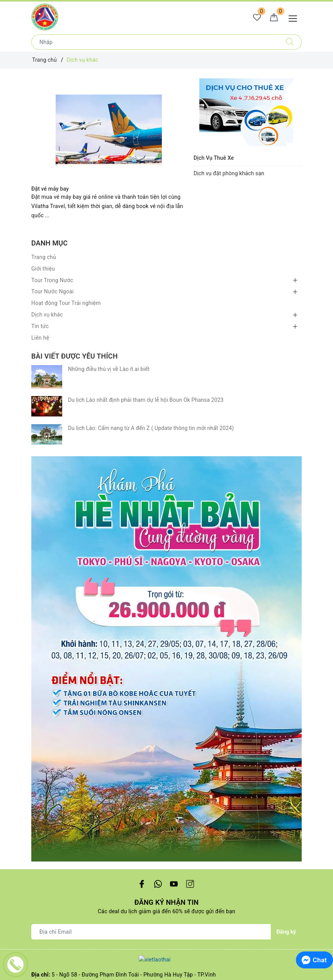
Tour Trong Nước (52, 280)
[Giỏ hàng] (274, 18)
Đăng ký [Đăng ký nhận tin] (286, 490)
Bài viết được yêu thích (75, 356)
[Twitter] (158, 442)
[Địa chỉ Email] (151, 490)
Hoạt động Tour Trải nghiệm (66, 303)
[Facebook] (142, 442)
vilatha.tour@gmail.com (78, 535)
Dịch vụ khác (47, 315)
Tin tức (40, 326)
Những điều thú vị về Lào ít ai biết (109, 369)
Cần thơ (41, 713)
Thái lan (41, 837)
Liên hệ (40, 338)
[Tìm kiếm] (290, 42)
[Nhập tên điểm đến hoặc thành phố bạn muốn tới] (155, 42)
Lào (36, 848)
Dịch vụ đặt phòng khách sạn (229, 173)
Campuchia (45, 826)
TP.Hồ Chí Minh (50, 724)
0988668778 (101, 546)
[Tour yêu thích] (257, 18)
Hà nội (39, 780)
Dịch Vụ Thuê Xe (214, 158)
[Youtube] (174, 442)
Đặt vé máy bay (50, 189)
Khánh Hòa (45, 736)
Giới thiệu (43, 269)
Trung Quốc (46, 815)
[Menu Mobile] (295, 18)
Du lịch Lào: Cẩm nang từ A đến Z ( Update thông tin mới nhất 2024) (151, 403)
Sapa (37, 791)
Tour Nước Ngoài (53, 291)
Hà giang (42, 758)
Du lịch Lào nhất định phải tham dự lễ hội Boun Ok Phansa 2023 (146, 386)
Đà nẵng (42, 747)
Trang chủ (44, 257)
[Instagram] (190, 442)
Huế (36, 769)
